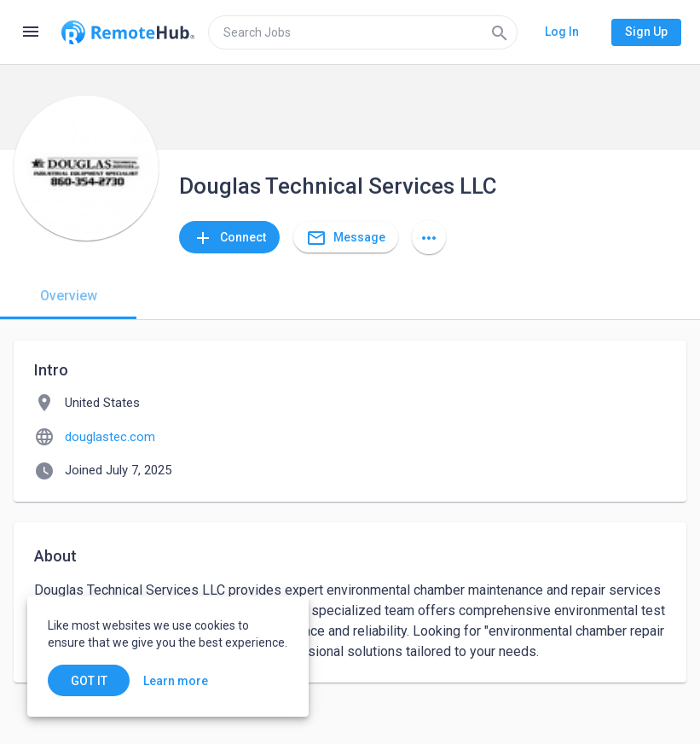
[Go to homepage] (128, 32)
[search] (363, 32)
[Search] (500, 32)
